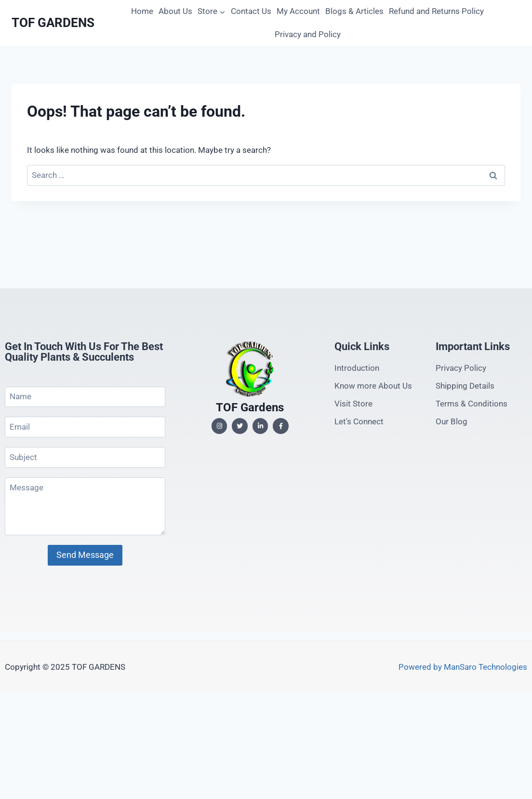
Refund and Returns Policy (436, 11)
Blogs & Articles (354, 11)
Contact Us (251, 11)
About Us (175, 11)
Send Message (85, 555)
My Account (298, 11)
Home (142, 11)
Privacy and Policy (308, 34)
